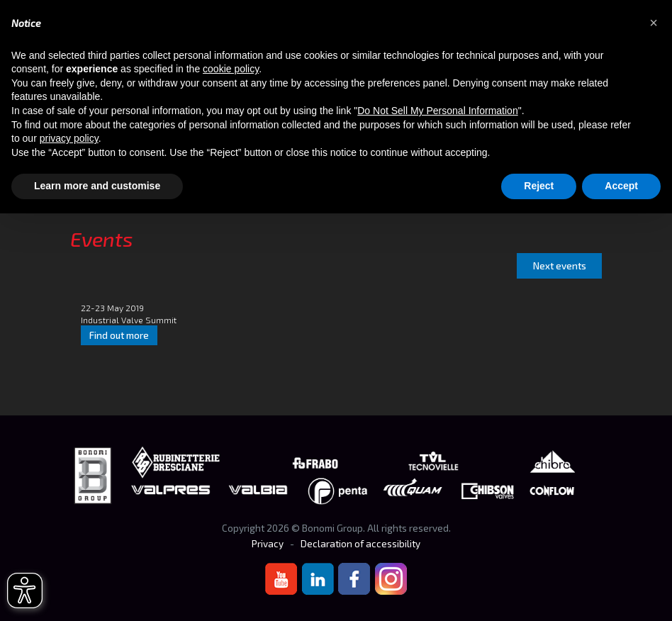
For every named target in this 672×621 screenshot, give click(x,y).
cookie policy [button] (231, 69)
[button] (654, 23)
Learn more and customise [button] (97, 186)
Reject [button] (539, 186)
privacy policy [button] (69, 138)
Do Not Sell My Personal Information (437, 111)
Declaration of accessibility (360, 544)
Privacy (268, 544)
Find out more (119, 335)
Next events (560, 266)
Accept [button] (621, 186)
